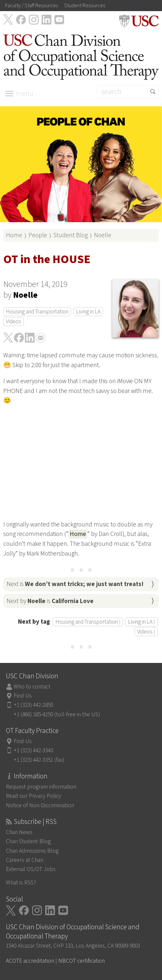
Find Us (23, 696)
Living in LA (88, 312)
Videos (14, 321)
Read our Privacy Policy (34, 796)
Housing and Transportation (37, 312)
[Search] (128, 92)
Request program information (41, 787)
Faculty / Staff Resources (32, 6)
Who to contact (32, 687)
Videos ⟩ (146, 632)
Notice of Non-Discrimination (40, 805)
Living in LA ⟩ (142, 622)
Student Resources (85, 6)
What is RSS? (21, 883)
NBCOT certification (81, 961)
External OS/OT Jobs (31, 869)
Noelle (103, 235)
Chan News (19, 832)
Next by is (50, 601)
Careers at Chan (25, 860)
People (38, 235)
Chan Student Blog (28, 841)
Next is (75, 584)
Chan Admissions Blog (32, 851)
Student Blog (71, 235)
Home (14, 235)
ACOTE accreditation (30, 961)
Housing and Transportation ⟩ (88, 622)
